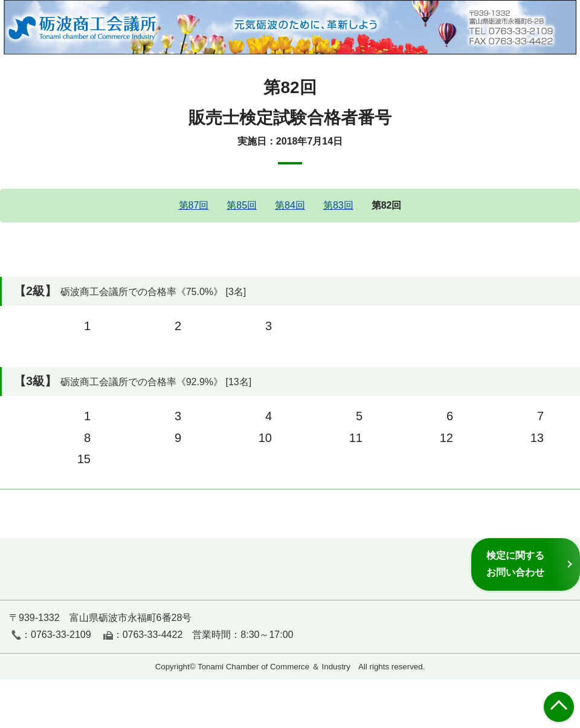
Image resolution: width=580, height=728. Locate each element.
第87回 (194, 205)
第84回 (290, 205)
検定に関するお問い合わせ (515, 564)
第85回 (242, 205)
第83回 (338, 205)
